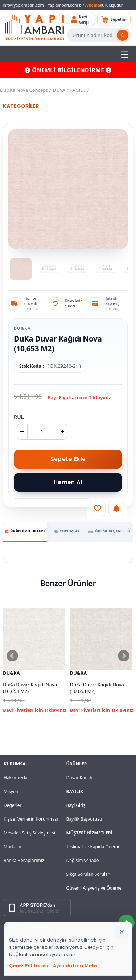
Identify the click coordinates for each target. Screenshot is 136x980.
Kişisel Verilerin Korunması (31, 819)
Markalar (13, 847)
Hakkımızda (16, 778)
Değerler (13, 805)
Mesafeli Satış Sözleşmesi (29, 833)
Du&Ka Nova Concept (24, 90)
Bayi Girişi (77, 805)
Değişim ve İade (83, 860)
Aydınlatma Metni (76, 966)
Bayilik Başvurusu (84, 819)
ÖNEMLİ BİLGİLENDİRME (68, 70)
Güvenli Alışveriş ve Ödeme (94, 888)
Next (124, 656)
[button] (81, 19)
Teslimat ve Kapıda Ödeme (93, 847)
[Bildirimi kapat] (122, 932)
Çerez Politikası (28, 966)
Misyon (11, 791)
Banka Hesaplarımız (24, 860)
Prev (12, 656)
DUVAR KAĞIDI (69, 90)
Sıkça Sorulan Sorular (88, 874)
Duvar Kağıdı (79, 778)
